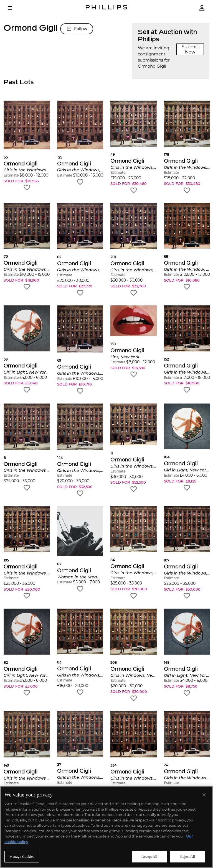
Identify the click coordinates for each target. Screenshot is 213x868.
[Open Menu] (14, 8)
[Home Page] (106, 8)
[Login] (202, 8)
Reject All (188, 856)
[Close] (204, 795)
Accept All (149, 856)
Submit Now (190, 49)
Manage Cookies (22, 856)
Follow (77, 29)
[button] (27, 146)
